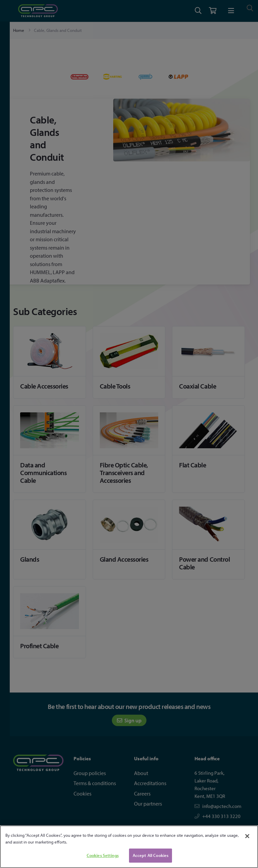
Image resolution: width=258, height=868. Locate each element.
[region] (129, 847)
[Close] (247, 836)
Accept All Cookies (150, 855)
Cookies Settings (103, 855)
